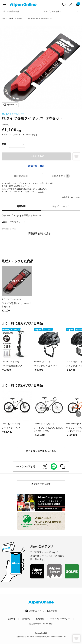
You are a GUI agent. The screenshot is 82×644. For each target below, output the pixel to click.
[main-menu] (4, 4)
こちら (27, 186)
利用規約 (40, 619)
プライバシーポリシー (60, 619)
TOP (3, 18)
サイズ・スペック (61, 206)
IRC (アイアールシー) (13, 114)
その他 (20, 18)
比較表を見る (61, 176)
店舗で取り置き (36, 166)
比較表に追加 (21, 176)
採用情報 (26, 619)
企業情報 (11, 619)
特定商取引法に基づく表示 (41, 624)
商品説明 (21, 206)
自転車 (11, 18)
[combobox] (21, 11)
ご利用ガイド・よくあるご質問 (43, 611)
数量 (4, 144)
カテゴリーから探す (41, 484)
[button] (79, 351)
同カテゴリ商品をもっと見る (41, 451)
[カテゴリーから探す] (61, 11)
